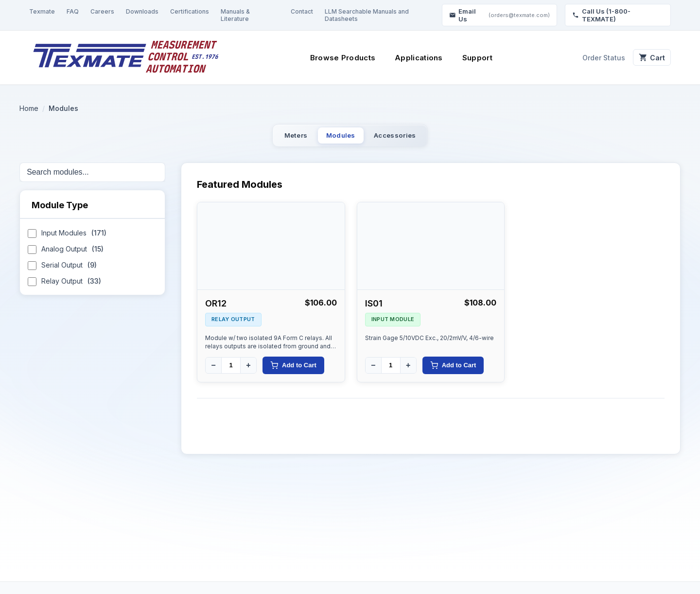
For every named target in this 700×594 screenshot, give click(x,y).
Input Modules (67, 239)
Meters (276, 138)
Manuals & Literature (235, 15)
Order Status (594, 58)
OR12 (216, 308)
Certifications (190, 11)
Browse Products (338, 58)
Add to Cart (293, 370)
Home (29, 108)
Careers (102, 11)
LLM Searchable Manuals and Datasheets (367, 15)
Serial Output (62, 271)
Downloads (142, 11)
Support (472, 58)
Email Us (500, 15)
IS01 (374, 308)
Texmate (42, 11)
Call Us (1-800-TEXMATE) (601, 15)
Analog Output (66, 255)
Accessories (413, 138)
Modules (339, 138)
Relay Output (64, 287)
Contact (302, 11)
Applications (414, 58)
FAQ (73, 11)
